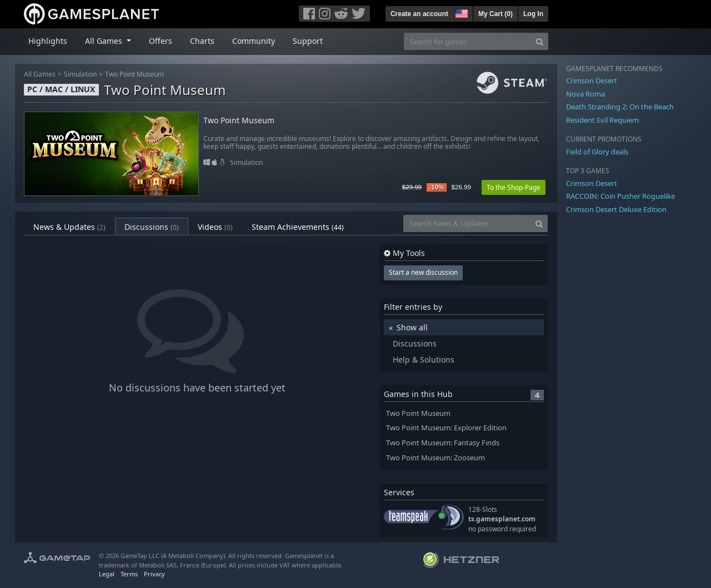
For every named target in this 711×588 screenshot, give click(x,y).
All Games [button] (105, 41)
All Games (40, 74)
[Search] (540, 41)
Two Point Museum (134, 74)
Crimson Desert (592, 81)
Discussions (152, 227)
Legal (107, 574)
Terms (129, 574)
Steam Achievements (298, 227)
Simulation (80, 74)
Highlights (48, 41)
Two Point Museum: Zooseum (435, 458)
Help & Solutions (424, 360)
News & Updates (69, 227)
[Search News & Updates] (467, 223)
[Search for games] (468, 41)
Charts (202, 41)
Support (308, 41)
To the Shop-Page (514, 187)
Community (254, 41)
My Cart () (495, 14)
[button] (460, 12)
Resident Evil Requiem (602, 120)
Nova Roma (585, 94)
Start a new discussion (423, 272)
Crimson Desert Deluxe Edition (616, 209)
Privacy (154, 574)
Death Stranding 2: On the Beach (620, 107)
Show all (412, 327)
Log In (533, 14)
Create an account (419, 14)
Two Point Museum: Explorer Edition (446, 428)
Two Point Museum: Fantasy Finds (443, 443)
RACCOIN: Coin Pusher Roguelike (620, 196)
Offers (161, 41)
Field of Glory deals (597, 152)
